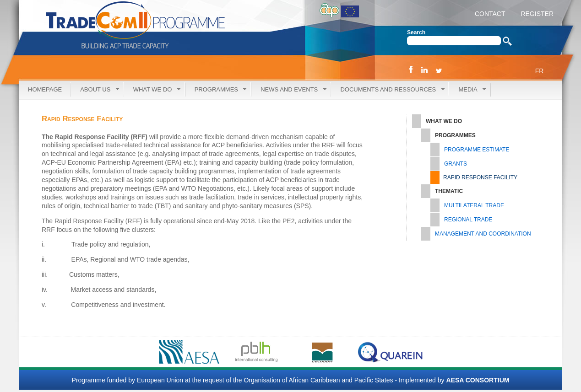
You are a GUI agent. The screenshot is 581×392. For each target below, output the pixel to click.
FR (540, 71)
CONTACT (490, 14)
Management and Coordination (483, 234)
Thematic (449, 191)
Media (468, 90)
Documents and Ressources (388, 90)
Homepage (45, 89)
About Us (95, 90)
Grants (456, 164)
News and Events (289, 90)
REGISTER (536, 14)
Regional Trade (468, 220)
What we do (152, 90)
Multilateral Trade (474, 205)
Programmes (216, 90)
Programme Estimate (477, 150)
